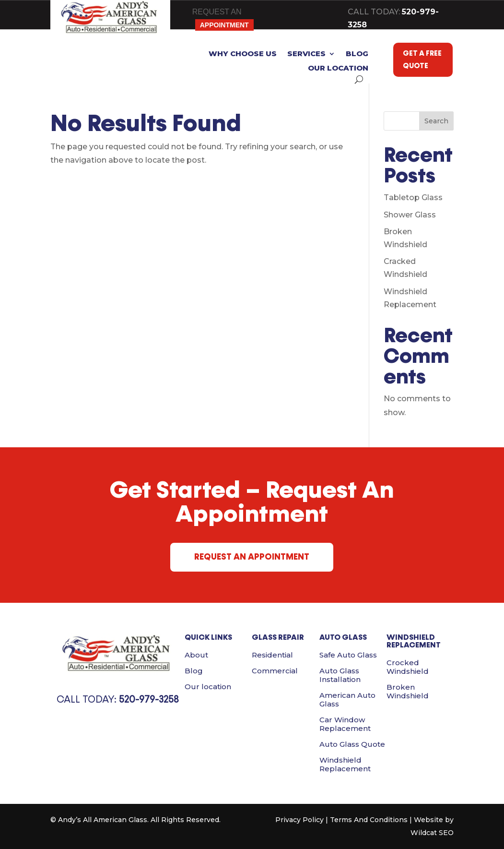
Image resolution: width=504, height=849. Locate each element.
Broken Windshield (408, 691)
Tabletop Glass (413, 197)
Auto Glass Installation (340, 675)
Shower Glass (410, 215)
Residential (272, 655)
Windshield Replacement (345, 764)
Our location (338, 69)
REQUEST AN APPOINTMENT (252, 557)
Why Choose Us (243, 54)
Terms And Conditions (369, 820)
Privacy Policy (299, 820)
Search (436, 121)
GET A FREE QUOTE (422, 60)
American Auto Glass (347, 700)
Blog (357, 54)
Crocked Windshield (408, 667)
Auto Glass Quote (352, 744)
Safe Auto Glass (348, 655)
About (196, 655)
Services (306, 54)
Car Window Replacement (345, 724)
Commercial (275, 671)
